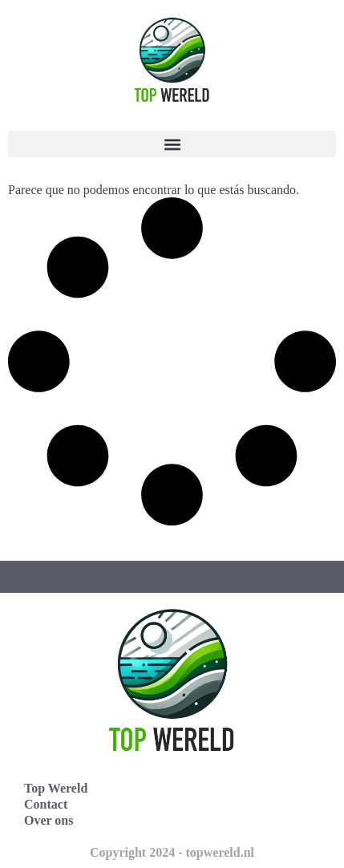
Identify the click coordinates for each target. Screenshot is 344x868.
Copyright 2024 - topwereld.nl (172, 852)
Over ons (49, 820)
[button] (172, 144)
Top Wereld (56, 788)
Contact (46, 804)
